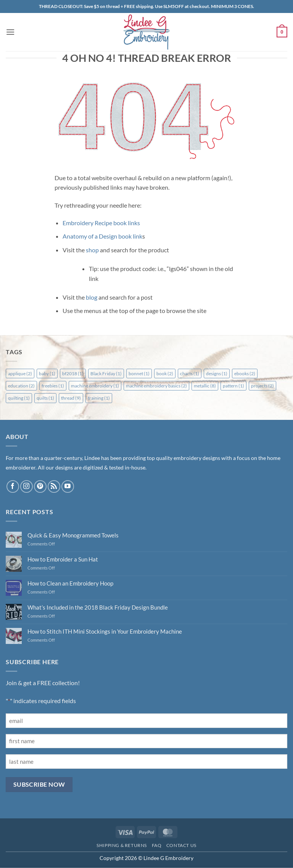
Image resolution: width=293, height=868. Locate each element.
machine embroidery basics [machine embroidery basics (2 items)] (156, 386)
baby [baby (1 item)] (47, 373)
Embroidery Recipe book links (101, 223)
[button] (10, 32)
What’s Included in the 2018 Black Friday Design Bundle (98, 607)
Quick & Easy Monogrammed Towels (73, 535)
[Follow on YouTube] (68, 486)
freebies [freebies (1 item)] (53, 386)
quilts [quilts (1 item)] (45, 398)
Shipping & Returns (122, 845)
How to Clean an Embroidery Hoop (70, 583)
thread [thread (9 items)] (71, 398)
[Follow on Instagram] (27, 486)
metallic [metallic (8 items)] (205, 386)
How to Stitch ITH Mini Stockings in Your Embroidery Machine (105, 631)
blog (92, 297)
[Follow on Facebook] (13, 486)
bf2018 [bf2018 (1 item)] (73, 373)
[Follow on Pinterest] (40, 486)
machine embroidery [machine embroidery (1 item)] (95, 386)
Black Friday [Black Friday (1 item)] (106, 373)
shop (92, 250)
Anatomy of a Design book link (102, 236)
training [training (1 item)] (99, 398)
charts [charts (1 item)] (190, 373)
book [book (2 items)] (165, 373)
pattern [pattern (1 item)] (233, 386)
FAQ (157, 845)
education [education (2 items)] (21, 386)
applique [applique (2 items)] (20, 373)
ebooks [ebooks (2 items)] (245, 373)
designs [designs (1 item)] (217, 373)
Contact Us (181, 845)
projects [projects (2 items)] (262, 386)
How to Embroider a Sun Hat (63, 559)
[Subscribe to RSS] (54, 486)
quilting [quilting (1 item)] (19, 398)
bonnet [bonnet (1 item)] (139, 373)
